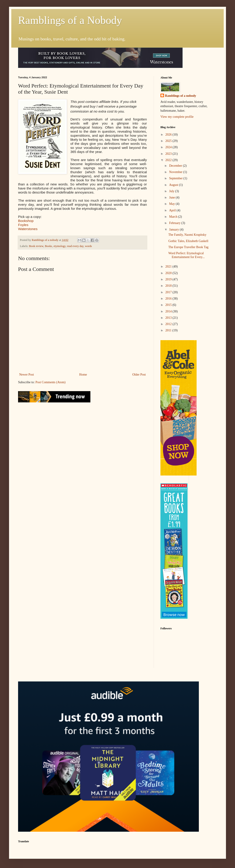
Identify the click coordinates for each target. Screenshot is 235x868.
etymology (60, 246)
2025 (169, 141)
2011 (169, 330)
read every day (75, 246)
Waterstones (28, 229)
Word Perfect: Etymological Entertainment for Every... (187, 255)
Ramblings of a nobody (181, 96)
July (172, 191)
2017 (169, 292)
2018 (169, 286)
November (176, 172)
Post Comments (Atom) (51, 382)
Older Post (139, 375)
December (176, 166)
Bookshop (26, 221)
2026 (169, 135)
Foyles (23, 225)
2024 (169, 147)
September (176, 178)
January (174, 230)
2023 (169, 154)
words (88, 246)
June (172, 197)
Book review (36, 246)
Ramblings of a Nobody (70, 20)
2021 (169, 267)
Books (48, 246)
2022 (169, 160)
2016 (169, 299)
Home (83, 375)
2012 (169, 324)
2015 (169, 305)
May (172, 204)
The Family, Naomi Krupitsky (187, 235)
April (173, 210)
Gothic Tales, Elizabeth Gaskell (188, 241)
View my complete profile (177, 117)
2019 (169, 279)
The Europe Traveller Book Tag (188, 247)
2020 (169, 273)
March (174, 217)
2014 (169, 311)
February (175, 223)
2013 (169, 318)
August (174, 185)
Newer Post (27, 375)
